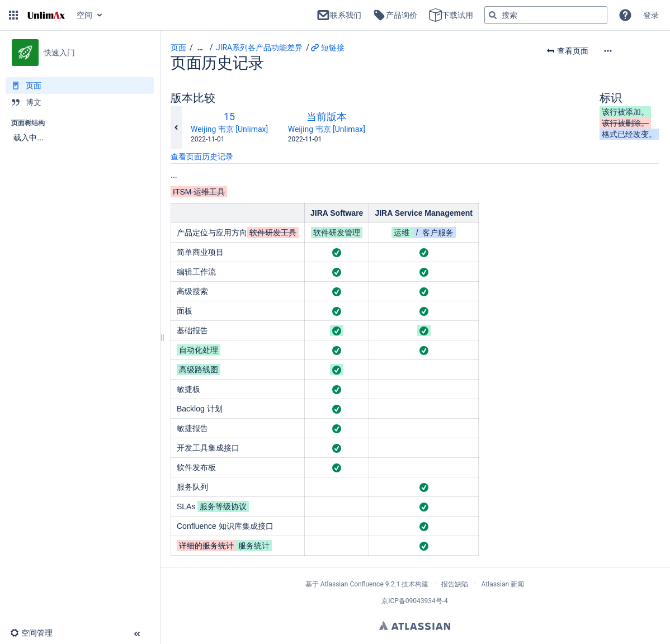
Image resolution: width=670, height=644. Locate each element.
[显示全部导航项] (200, 48)
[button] (13, 15)
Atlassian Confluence (352, 584)
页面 (178, 48)
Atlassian (415, 626)
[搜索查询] (546, 15)
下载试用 (451, 15)
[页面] (80, 86)
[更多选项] (631, 51)
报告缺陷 (455, 584)
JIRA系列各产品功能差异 (259, 48)
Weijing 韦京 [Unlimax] (229, 129)
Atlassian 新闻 (503, 584)
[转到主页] (46, 15)
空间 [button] (84, 15)
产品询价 (395, 15)
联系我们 (339, 15)
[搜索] (493, 15)
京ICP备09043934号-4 (415, 601)
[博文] (80, 102)
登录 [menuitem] (651, 15)
